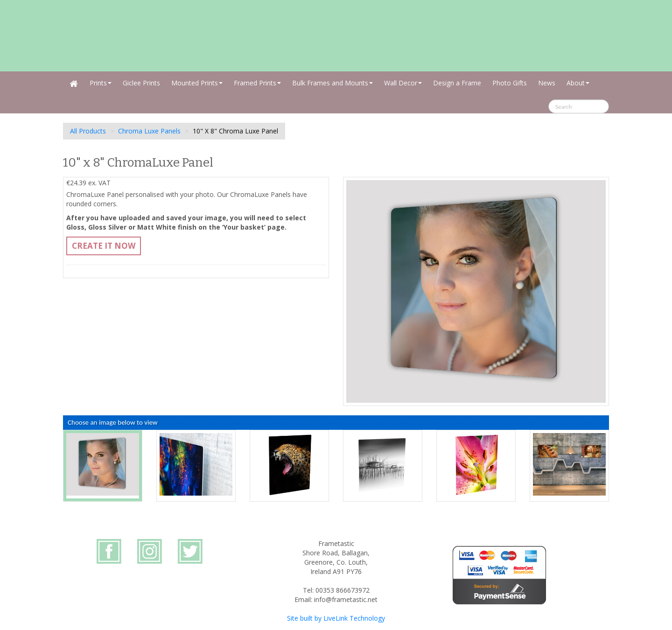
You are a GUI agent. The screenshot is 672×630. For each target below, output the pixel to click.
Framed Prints (257, 83)
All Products (88, 131)
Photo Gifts (510, 83)
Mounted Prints (197, 83)
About (578, 83)
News (547, 83)
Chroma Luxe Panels (149, 131)
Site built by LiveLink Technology (336, 618)
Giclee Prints (141, 83)
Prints (101, 83)
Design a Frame (457, 83)
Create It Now (104, 246)
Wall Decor (403, 83)
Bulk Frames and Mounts (332, 83)
